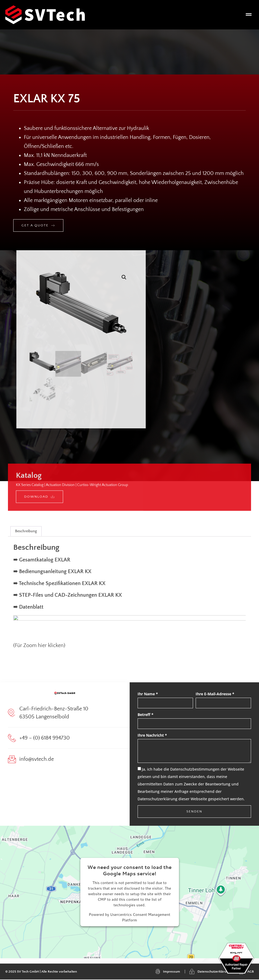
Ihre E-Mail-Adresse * (215, 694)
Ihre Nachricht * (152, 735)
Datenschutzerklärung (157, 799)
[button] (249, 15)
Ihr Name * (148, 694)
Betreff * (146, 715)
